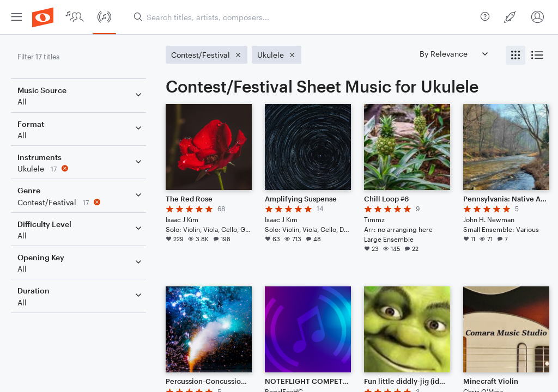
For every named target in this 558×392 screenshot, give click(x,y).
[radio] (515, 55)
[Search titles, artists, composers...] (303, 17)
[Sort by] (453, 54)
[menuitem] (16, 17)
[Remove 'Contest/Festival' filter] (81, 202)
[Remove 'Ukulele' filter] (81, 169)
